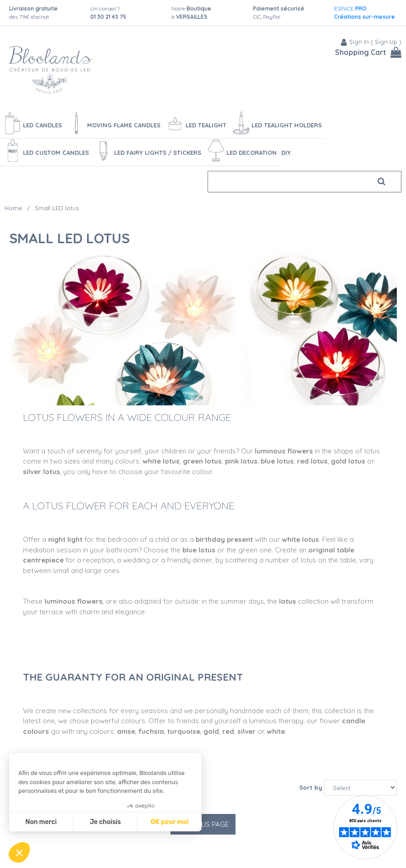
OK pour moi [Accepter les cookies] (170, 822)
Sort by (311, 787)
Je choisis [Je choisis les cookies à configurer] (105, 822)
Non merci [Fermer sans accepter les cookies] (41, 822)
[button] (19, 852)
